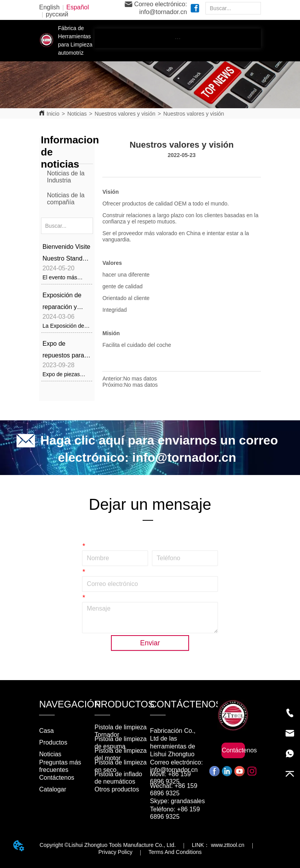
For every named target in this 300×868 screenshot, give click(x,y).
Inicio (53, 114)
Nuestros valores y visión (125, 114)
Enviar (150, 643)
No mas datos (140, 379)
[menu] (178, 38)
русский (57, 14)
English (49, 7)
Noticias (77, 114)
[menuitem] (178, 38)
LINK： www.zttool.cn (218, 845)
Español (78, 7)
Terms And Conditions (175, 852)
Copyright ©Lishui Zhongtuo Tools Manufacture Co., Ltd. (108, 845)
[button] (178, 38)
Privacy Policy (115, 852)
